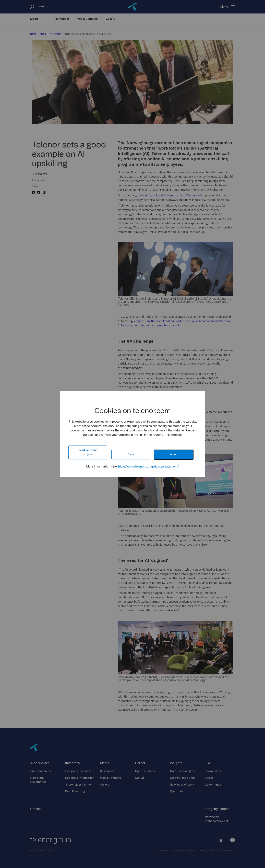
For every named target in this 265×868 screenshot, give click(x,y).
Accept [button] (174, 455)
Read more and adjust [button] (88, 452)
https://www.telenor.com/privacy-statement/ (148, 467)
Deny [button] (131, 455)
